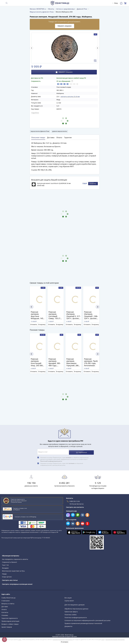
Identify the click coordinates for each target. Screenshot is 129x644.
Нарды (4, 572)
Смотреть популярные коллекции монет (17, 583)
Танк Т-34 (5, 564)
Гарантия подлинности (10, 617)
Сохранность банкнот (10, 561)
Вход (114, 3)
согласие (69, 456)
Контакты (5, 611)
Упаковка (5, 614)
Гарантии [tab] (68, 137)
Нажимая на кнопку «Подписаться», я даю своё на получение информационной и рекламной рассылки (62, 463)
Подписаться (82, 451)
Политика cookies (71, 613)
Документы (68, 625)
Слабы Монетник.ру (8, 596)
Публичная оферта (71, 610)
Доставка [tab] (51, 137)
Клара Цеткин (7, 575)
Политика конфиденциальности (76, 616)
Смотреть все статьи (10, 579)
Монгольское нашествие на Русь (13, 570)
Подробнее (35, 113)
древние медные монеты (60, 131)
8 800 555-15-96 (75, 500)
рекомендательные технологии (63, 640)
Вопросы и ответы (8, 602)
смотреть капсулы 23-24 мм (70, 96)
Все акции (68, 596)
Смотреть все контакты (75, 506)
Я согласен (64, 642)
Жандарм (5, 567)
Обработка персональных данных (76, 607)
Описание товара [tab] (38, 137)
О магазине (6, 599)
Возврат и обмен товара (10, 623)
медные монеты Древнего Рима (40, 131)
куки (20, 640)
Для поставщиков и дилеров (74, 603)
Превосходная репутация (10, 620)
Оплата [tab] (59, 137)
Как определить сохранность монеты (15, 558)
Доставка (5, 605)
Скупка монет (69, 599)
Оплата (4, 608)
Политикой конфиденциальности (51, 460)
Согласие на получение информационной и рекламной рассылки (87, 619)
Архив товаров (7, 626)
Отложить (34, 324)
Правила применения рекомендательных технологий (83, 622)
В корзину (93, 184)
